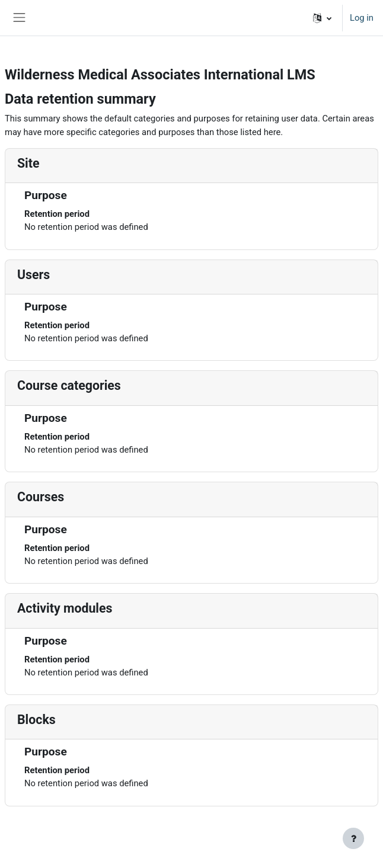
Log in (362, 18)
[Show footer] (353, 838)
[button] (322, 18)
